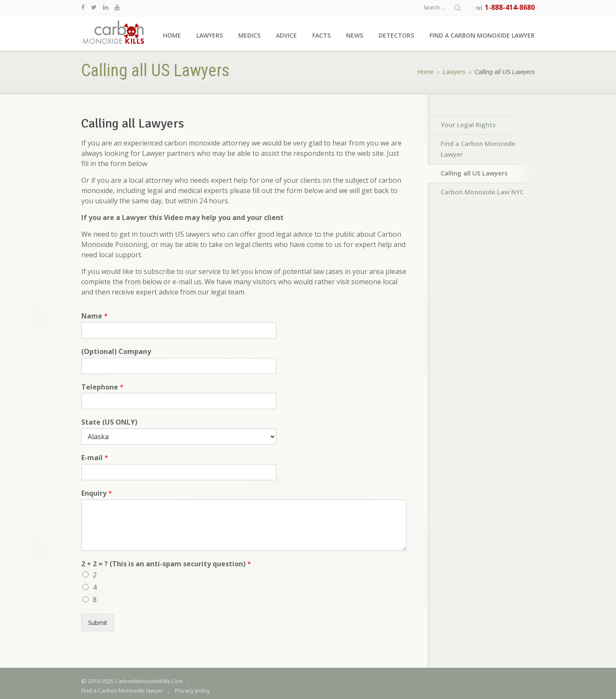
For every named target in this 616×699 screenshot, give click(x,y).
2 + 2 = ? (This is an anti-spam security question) (166, 564)
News (355, 35)
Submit (98, 623)
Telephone (102, 387)
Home (172, 35)
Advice (286, 35)
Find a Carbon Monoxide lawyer (482, 35)
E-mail (95, 458)
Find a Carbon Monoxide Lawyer (478, 149)
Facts (321, 35)
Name (95, 316)
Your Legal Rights (468, 125)
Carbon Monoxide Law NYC (482, 192)
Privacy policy (192, 690)
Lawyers (210, 35)
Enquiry (97, 493)
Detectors (396, 35)
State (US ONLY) (109, 422)
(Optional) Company (116, 352)
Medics (249, 35)
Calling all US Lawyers (474, 173)
